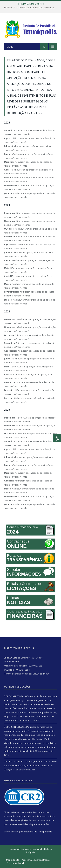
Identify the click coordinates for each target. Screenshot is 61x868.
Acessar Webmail (15, 863)
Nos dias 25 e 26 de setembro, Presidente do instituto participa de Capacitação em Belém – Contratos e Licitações (30, 765)
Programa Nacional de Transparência (34, 832)
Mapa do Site (13, 860)
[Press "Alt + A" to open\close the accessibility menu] (57, 438)
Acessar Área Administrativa (36, 860)
